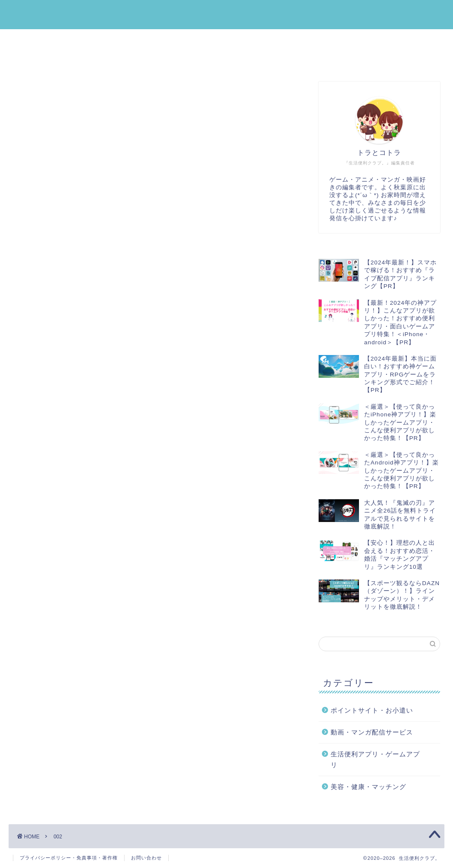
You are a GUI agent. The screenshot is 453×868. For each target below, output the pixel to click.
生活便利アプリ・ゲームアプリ (72, 40)
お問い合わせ (146, 858)
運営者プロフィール (167, 60)
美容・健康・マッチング (300, 40)
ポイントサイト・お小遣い (191, 40)
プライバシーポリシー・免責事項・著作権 (69, 858)
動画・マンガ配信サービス (65, 60)
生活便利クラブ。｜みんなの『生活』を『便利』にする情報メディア (226, 14)
